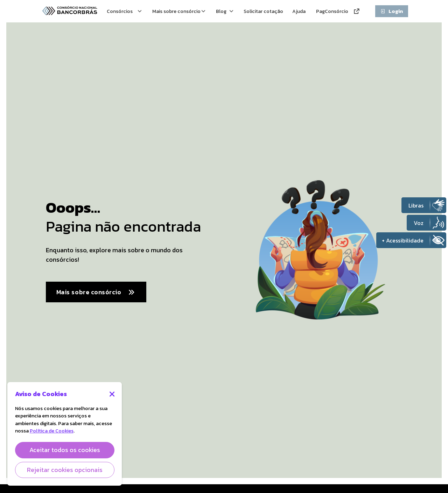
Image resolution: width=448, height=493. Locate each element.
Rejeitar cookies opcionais (65, 470)
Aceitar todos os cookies (65, 450)
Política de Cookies (52, 431)
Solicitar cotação (255, 11)
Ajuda (300, 11)
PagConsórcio (338, 11)
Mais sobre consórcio (96, 292)
